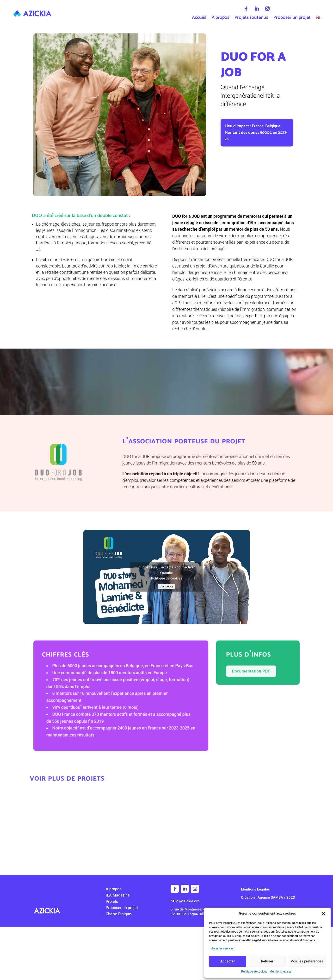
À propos (220, 19)
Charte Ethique (111, 914)
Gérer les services (222, 948)
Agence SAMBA (270, 897)
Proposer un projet (292, 19)
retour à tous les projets (166, 859)
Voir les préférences (307, 961)
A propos (106, 889)
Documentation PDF (243, 689)
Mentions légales (281, 972)
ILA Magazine (110, 895)
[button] (323, 914)
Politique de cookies (254, 972)
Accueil (199, 19)
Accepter (228, 961)
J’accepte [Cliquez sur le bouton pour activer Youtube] (166, 604)
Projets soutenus (251, 19)
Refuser (267, 961)
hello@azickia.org (185, 901)
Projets (104, 901)
